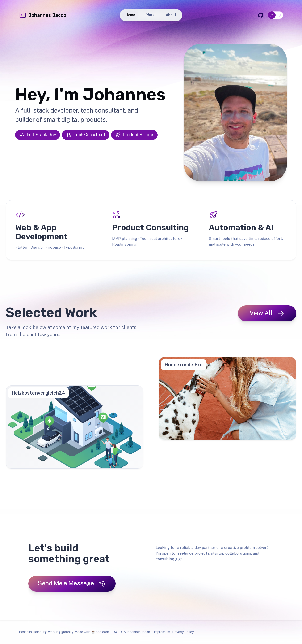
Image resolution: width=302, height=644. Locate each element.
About (171, 15)
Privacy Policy (183, 632)
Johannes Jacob (43, 15)
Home (130, 15)
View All (267, 313)
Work (150, 15)
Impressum (162, 632)
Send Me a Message (72, 583)
